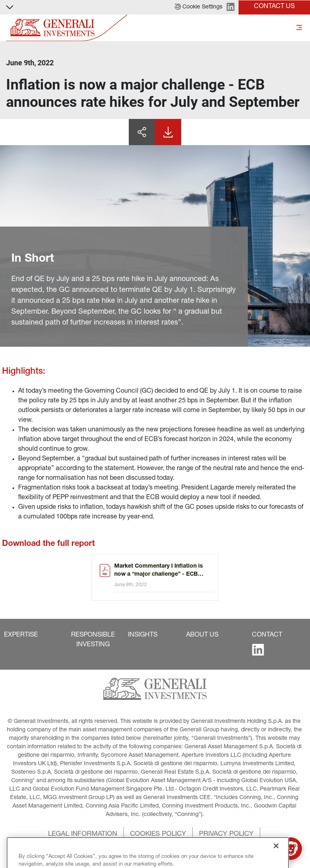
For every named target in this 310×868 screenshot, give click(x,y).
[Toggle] (299, 28)
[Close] (276, 858)
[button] (199, 7)
